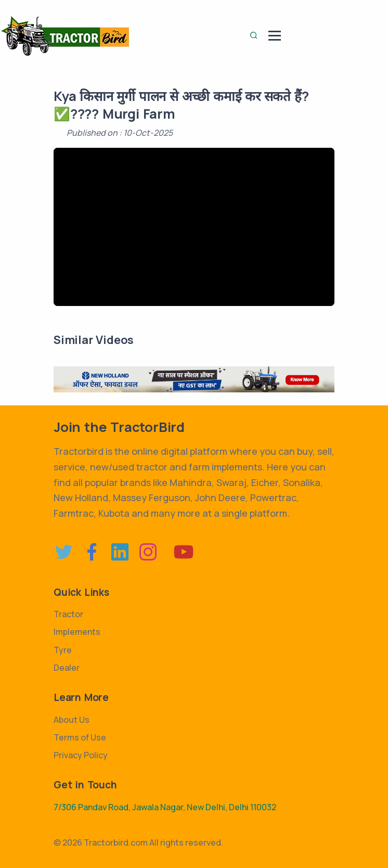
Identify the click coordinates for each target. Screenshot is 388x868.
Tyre (63, 650)
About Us (72, 720)
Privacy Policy (81, 755)
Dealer (67, 668)
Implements (77, 632)
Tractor (68, 614)
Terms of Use (80, 737)
